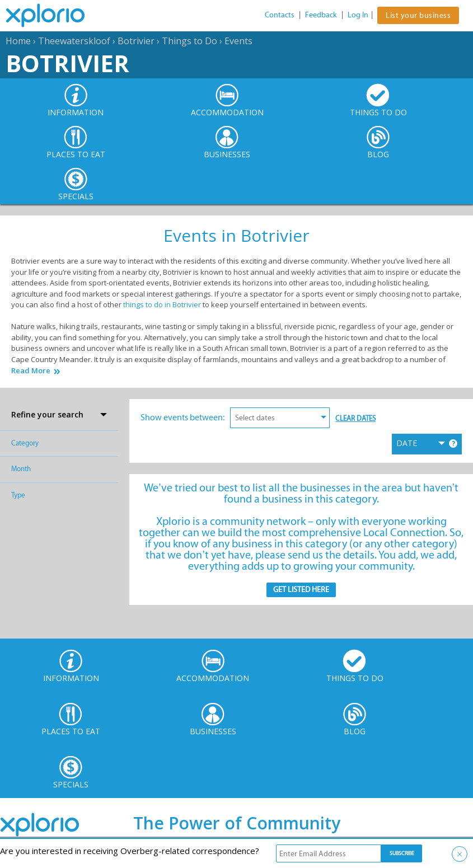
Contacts (280, 15)
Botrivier (136, 41)
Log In (358, 15)
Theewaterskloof (74, 41)
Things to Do (189, 41)
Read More (31, 371)
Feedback (321, 15)
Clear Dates (355, 418)
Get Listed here (301, 590)
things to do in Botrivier (162, 304)
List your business (418, 15)
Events (238, 41)
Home (18, 41)
